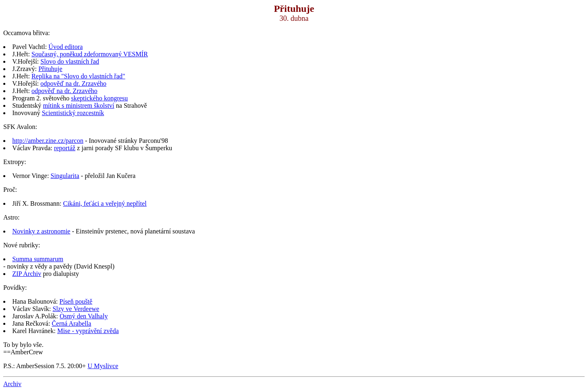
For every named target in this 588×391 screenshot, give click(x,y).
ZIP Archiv (27, 274)
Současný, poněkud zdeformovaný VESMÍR (90, 54)
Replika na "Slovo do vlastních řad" (78, 76)
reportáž (65, 148)
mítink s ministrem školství (79, 106)
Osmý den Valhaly (84, 316)
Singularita (65, 176)
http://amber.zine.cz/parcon (48, 141)
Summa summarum (38, 259)
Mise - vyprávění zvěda (88, 331)
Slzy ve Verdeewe (76, 309)
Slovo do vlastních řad (70, 61)
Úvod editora (66, 47)
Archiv (12, 384)
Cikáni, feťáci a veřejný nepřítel (105, 203)
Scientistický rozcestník (73, 113)
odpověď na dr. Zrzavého (73, 83)
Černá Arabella (71, 323)
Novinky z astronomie (41, 231)
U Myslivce (103, 366)
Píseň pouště (76, 301)
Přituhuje (50, 69)
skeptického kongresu (99, 98)
